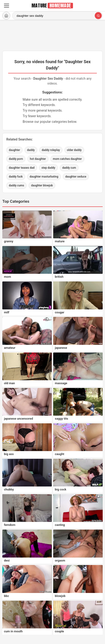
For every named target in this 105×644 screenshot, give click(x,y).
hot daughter (38, 159)
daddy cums (16, 185)
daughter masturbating (44, 177)
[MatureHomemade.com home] (52, 6)
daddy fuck (16, 177)
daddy (31, 150)
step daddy (48, 168)
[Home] (6, 16)
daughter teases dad (22, 168)
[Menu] (7, 6)
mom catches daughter (67, 159)
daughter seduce (76, 177)
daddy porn (16, 159)
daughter (14, 150)
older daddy (74, 150)
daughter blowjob (42, 185)
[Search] (98, 16)
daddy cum (69, 168)
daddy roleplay (51, 150)
